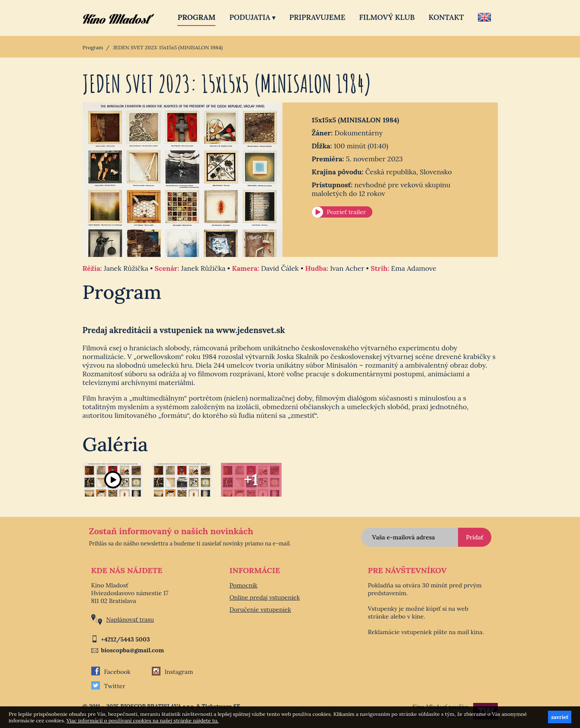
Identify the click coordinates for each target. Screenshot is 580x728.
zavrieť (560, 717)
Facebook (111, 672)
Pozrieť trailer (346, 212)
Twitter (108, 686)
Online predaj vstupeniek (265, 597)
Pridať (474, 537)
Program (196, 17)
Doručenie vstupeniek (261, 609)
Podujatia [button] (252, 17)
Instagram (173, 672)
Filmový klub (387, 17)
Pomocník (244, 585)
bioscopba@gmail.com (133, 650)
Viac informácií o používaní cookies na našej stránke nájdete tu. (143, 720)
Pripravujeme (317, 17)
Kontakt (446, 17)
